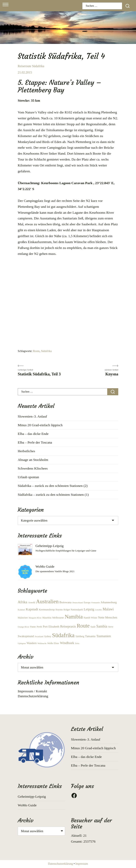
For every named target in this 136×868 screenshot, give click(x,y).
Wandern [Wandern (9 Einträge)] (32, 643)
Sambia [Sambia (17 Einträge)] (102, 626)
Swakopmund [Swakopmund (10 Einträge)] (26, 636)
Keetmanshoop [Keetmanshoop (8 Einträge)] (47, 609)
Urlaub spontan (28, 477)
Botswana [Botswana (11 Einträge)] (66, 602)
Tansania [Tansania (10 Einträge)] (90, 636)
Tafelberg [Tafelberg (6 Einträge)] (80, 636)
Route (36, 351)
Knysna (112, 374)
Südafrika (46, 351)
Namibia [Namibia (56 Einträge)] (74, 617)
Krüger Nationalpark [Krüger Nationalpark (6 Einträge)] (73, 610)
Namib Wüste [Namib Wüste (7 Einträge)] (90, 618)
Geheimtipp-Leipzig (50, 546)
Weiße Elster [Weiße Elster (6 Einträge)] (53, 643)
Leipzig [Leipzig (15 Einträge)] (89, 609)
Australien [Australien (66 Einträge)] (47, 601)
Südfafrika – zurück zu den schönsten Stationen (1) (53, 495)
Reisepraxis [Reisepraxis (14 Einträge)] (68, 626)
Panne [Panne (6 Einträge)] (33, 627)
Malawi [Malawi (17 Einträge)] (108, 609)
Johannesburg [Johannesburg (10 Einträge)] (109, 602)
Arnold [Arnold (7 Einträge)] (32, 602)
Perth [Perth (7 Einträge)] (39, 627)
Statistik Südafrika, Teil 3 (39, 374)
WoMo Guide (45, 566)
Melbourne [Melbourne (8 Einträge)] (58, 618)
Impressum (82, 864)
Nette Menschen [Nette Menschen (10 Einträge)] (108, 617)
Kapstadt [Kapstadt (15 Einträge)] (32, 609)
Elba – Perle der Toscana (35, 442)
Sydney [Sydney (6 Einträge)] (48, 636)
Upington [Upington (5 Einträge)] (22, 643)
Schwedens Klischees (33, 468)
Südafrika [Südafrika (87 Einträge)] (63, 635)
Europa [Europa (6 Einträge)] (87, 602)
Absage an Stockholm (33, 460)
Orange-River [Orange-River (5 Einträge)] (24, 627)
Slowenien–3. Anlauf (32, 416)
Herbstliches (26, 451)
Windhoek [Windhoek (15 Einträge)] (67, 643)
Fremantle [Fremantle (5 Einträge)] (95, 603)
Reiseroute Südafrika (31, 66)
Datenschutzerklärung (33, 696)
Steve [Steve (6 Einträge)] (111, 627)
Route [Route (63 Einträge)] (83, 626)
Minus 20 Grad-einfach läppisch (40, 425)
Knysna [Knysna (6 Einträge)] (59, 610)
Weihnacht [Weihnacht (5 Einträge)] (42, 643)
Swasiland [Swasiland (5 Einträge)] (39, 636)
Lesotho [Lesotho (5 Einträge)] (98, 610)
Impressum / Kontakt (32, 691)
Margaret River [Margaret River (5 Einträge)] (35, 618)
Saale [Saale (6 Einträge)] (93, 627)
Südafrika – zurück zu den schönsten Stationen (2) (53, 486)
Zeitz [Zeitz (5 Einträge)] (77, 643)
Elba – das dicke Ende (33, 434)
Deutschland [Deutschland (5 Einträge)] (78, 603)
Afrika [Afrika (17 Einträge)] (22, 602)
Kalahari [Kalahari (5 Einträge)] (21, 610)
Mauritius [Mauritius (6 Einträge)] (47, 618)
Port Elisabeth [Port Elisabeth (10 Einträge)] (51, 627)
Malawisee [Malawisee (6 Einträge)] (23, 618)
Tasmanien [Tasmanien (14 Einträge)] (104, 636)
